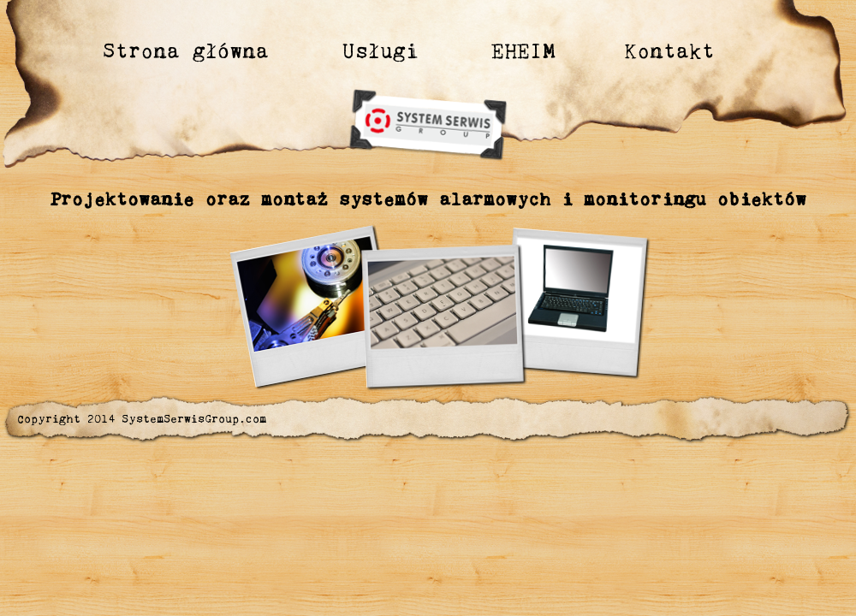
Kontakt (669, 50)
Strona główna (186, 50)
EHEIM (523, 50)
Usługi (380, 50)
